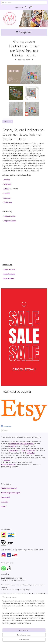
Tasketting (8, 202)
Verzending (5, 502)
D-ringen (7, 198)
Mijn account (21, 7)
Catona (6, 189)
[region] (24, 613)
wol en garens (14, 444)
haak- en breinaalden (27, 444)
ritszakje (7, 180)
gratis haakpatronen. (28, 451)
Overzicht (8, 121)
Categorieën (24, 32)
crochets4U (6, 426)
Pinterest (4, 430)
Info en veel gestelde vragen (10, 493)
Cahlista (6, 193)
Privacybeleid (5, 497)
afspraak (7, 460)
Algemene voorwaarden (9, 488)
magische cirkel (9, 216)
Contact (4, 506)
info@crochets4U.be (8, 464)
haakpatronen (13, 451)
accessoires (12, 446)
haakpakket (31, 453)
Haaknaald (7, 184)
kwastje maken (9, 278)
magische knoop (10, 221)
